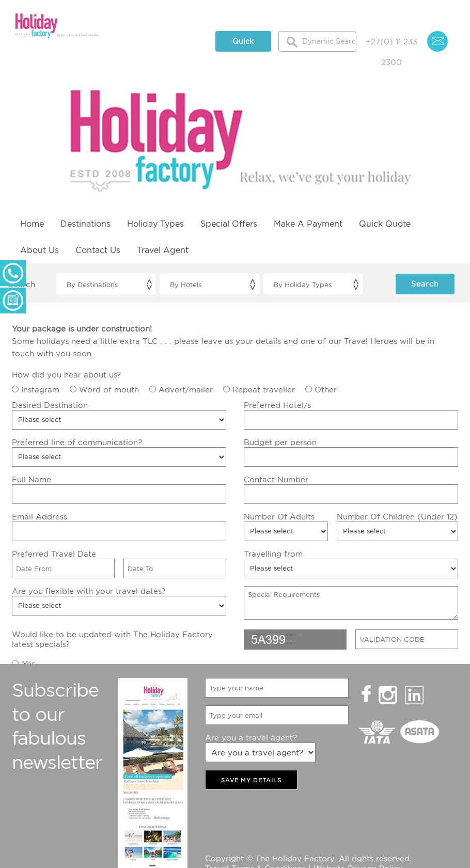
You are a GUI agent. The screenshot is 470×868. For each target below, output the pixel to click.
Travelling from (273, 554)
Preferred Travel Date (54, 554)
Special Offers (229, 224)
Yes (29, 664)
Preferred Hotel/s (277, 405)
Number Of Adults (279, 516)
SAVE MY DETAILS (251, 780)
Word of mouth (109, 389)
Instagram (40, 389)
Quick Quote (243, 44)
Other (326, 389)
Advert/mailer (186, 389)
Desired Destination (50, 405)
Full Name (32, 479)
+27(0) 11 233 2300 (391, 44)
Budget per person (280, 442)
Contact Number (276, 479)
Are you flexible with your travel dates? (89, 591)
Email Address (40, 516)
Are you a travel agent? (251, 737)
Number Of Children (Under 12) (397, 516)
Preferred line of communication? (77, 442)
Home (32, 224)
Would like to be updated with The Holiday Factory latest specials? (112, 639)
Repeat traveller (264, 389)
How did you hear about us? (66, 374)
